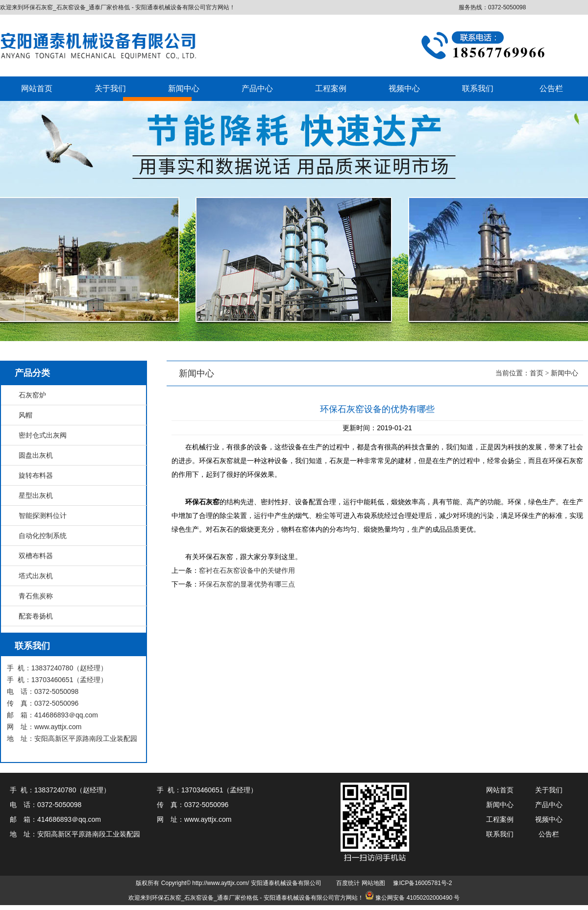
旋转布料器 (36, 475)
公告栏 (551, 88)
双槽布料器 (36, 556)
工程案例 (331, 88)
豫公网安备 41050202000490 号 (417, 898)
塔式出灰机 (36, 576)
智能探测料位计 (43, 516)
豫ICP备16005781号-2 (422, 883)
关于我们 (110, 88)
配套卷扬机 (36, 616)
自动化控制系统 (43, 536)
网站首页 (37, 88)
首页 (537, 373)
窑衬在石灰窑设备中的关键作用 (247, 570)
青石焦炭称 (36, 596)
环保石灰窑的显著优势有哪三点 (247, 584)
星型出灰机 (36, 495)
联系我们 (478, 88)
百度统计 (348, 883)
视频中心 (404, 88)
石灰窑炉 (32, 395)
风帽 (25, 415)
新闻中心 (184, 88)
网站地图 (373, 883)
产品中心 (257, 88)
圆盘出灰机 (36, 455)
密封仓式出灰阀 (43, 435)
